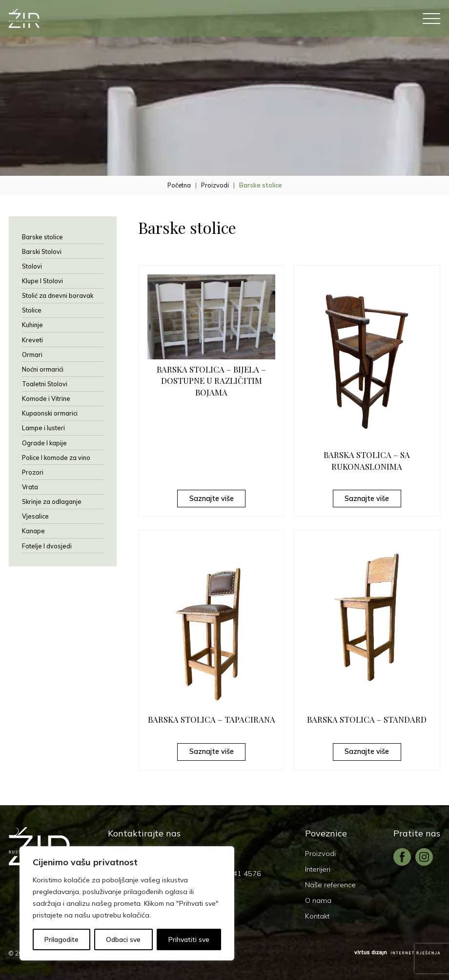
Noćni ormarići (43, 369)
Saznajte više (212, 499)
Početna (179, 185)
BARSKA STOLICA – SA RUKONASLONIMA (367, 460)
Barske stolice (42, 237)
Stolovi (32, 266)
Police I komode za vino (56, 458)
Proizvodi (215, 185)
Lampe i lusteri (43, 428)
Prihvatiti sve (189, 939)
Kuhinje (32, 325)
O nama (318, 900)
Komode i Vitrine (46, 398)
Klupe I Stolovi (42, 281)
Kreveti (32, 340)
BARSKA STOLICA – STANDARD (367, 719)
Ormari (32, 354)
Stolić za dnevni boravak (58, 295)
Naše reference (330, 885)
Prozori (33, 472)
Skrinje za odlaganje (52, 501)
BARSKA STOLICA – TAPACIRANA (212, 719)
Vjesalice (35, 516)
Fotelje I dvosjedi (47, 546)
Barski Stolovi (42, 251)
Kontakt (317, 916)
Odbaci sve (123, 939)
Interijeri (318, 869)
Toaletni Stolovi (45, 384)
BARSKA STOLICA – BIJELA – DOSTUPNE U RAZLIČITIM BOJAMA (211, 381)
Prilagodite (61, 939)
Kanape (33, 531)
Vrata (30, 487)
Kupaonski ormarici (50, 413)
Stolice (32, 310)
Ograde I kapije (44, 443)
